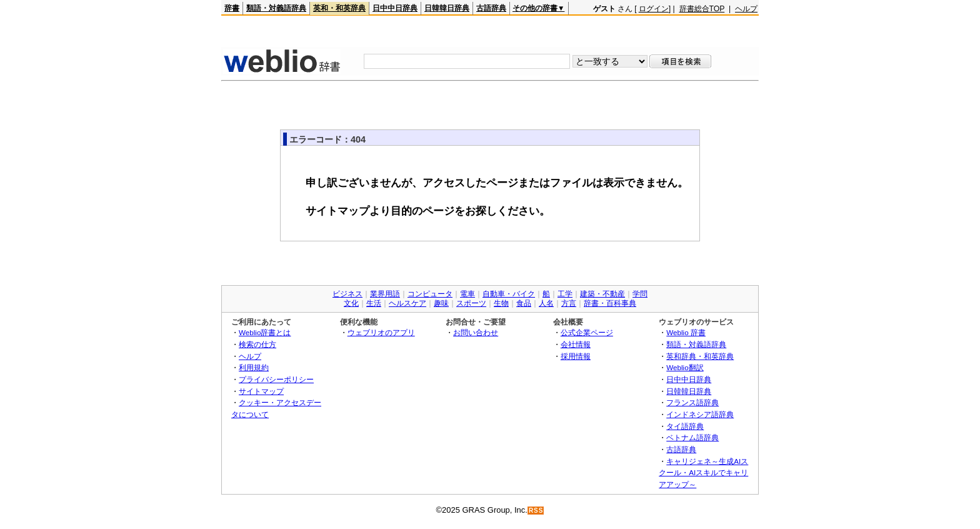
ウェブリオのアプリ (381, 332)
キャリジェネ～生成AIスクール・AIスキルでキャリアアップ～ (703, 473)
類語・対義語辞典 (276, 8)
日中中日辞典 (395, 8)
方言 (569, 303)
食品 (524, 303)
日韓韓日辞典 (447, 8)
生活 (374, 303)
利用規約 (254, 367)
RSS (536, 511)
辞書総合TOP (702, 9)
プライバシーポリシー (276, 379)
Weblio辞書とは (265, 332)
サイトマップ (261, 391)
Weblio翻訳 (685, 367)
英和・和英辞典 (339, 8)
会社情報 (576, 344)
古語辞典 (491, 8)
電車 (467, 294)
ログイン (654, 9)
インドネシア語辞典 (700, 414)
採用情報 (576, 356)
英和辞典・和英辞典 (700, 356)
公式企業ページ (587, 332)
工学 (565, 294)
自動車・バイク (509, 294)
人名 (546, 303)
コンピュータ (430, 294)
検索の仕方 (257, 344)
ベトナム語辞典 (692, 437)
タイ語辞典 (685, 426)
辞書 (232, 8)
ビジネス (347, 294)
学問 (640, 294)
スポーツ (471, 303)
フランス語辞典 (692, 402)
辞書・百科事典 (610, 303)
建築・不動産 (602, 294)
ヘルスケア (407, 303)
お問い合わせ (476, 332)
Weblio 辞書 (686, 332)
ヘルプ (746, 9)
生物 (501, 303)
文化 (351, 303)
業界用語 (385, 294)
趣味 (441, 303)
